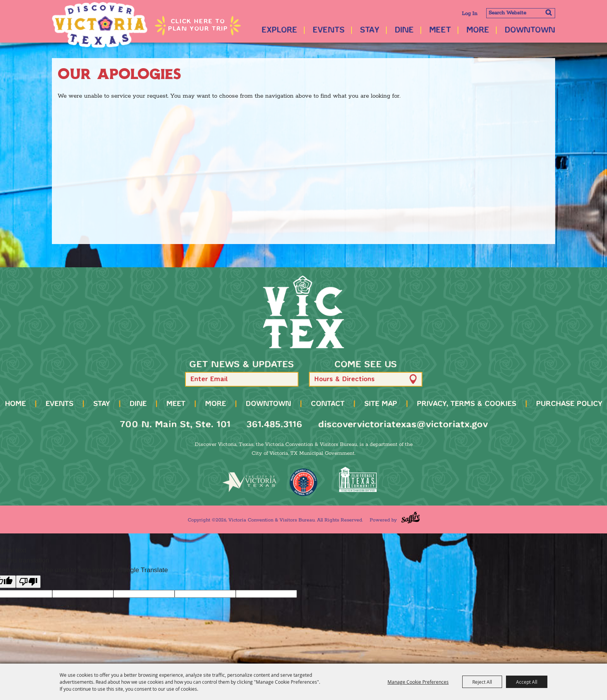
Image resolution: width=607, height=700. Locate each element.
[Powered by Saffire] (411, 517)
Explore (279, 30)
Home (15, 404)
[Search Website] (521, 13)
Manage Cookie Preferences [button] (418, 682)
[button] (289, 379)
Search (548, 12)
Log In (470, 14)
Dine (404, 30)
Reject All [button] (482, 682)
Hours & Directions (345, 379)
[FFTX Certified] (358, 479)
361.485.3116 (274, 425)
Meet (440, 30)
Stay (370, 30)
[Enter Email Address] (242, 379)
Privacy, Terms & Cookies (467, 404)
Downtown (530, 30)
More (478, 30)
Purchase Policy (569, 404)
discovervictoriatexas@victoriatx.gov (403, 425)
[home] (303, 312)
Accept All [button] (527, 682)
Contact (328, 404)
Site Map (381, 404)
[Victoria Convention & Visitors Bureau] (100, 25)
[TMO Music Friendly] (303, 482)
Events (329, 30)
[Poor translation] (28, 582)
